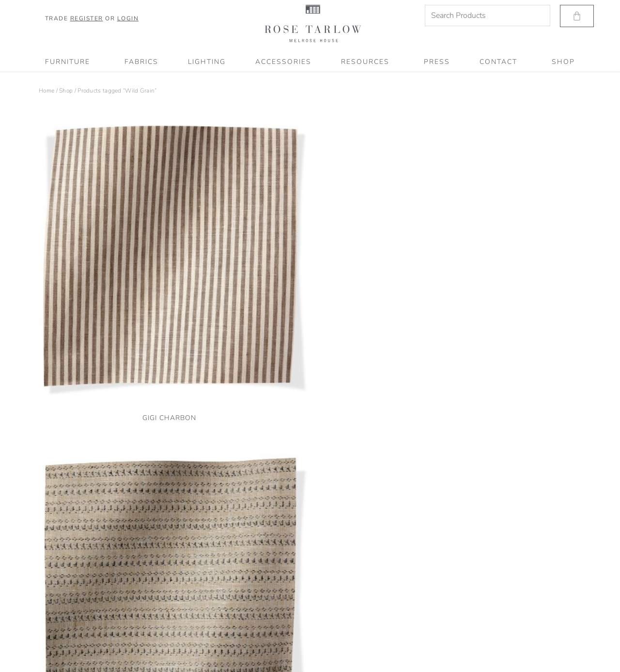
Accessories (283, 62)
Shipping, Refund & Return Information (90, 638)
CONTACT (501, 62)
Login (128, 18)
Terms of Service (60, 625)
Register (87, 18)
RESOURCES (368, 62)
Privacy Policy (56, 612)
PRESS (437, 62)
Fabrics (141, 62)
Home (46, 91)
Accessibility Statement (69, 651)
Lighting (207, 62)
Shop (66, 91)
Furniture (70, 62)
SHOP (563, 62)
